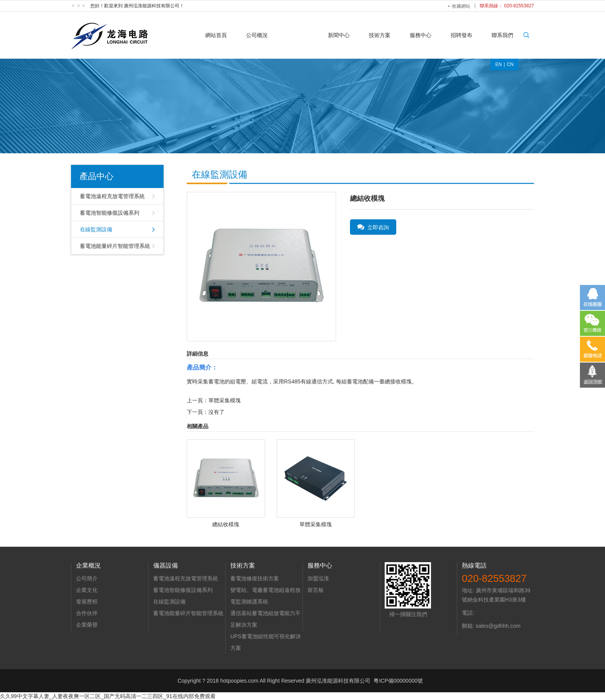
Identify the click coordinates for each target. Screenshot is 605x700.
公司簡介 (87, 578)
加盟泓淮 (318, 578)
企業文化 (87, 590)
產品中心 (298, 35)
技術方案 (380, 35)
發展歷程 (87, 602)
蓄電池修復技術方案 (255, 578)
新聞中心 (339, 35)
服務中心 (421, 35)
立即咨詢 (373, 227)
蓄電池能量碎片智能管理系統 (115, 246)
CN (510, 64)
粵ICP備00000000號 (398, 681)
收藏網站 (461, 6)
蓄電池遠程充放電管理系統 (112, 196)
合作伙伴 (87, 613)
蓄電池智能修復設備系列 (110, 213)
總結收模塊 (226, 524)
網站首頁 (216, 35)
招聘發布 (461, 35)
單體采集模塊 (225, 400)
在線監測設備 (96, 229)
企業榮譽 (87, 625)
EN (499, 64)
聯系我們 (502, 35)
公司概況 (257, 35)
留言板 (316, 590)
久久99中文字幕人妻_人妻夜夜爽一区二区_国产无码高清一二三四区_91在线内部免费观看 (108, 696)
